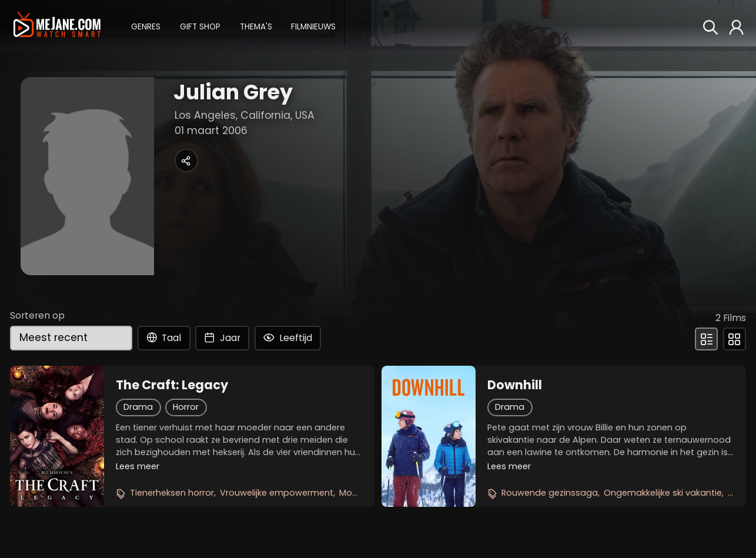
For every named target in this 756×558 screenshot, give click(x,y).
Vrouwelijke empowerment (277, 493)
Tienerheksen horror (172, 493)
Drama (138, 407)
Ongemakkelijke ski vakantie (663, 493)
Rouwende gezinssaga (550, 493)
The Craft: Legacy (172, 385)
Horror (186, 407)
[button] (146, 26)
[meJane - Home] (57, 25)
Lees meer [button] (138, 466)
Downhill (515, 385)
